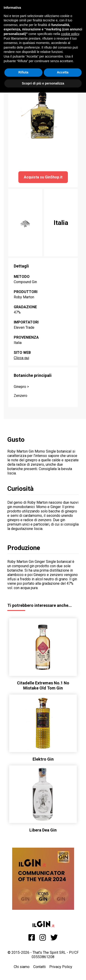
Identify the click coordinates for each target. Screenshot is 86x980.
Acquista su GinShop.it (43, 177)
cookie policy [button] (70, 34)
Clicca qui (21, 358)
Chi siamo (22, 967)
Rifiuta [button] (23, 72)
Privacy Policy (61, 967)
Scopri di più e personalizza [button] (43, 83)
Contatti (39, 967)
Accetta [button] (63, 72)
